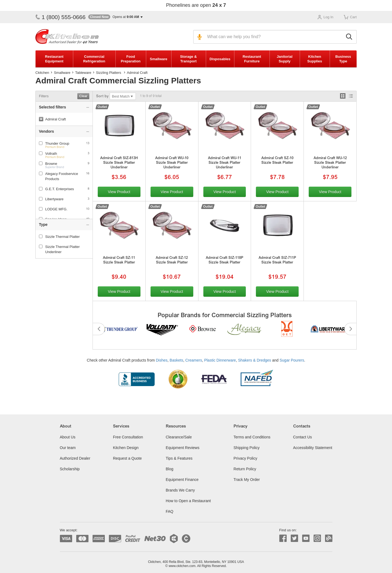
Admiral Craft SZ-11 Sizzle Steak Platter (119, 260)
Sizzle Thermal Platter (59, 237)
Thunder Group (57, 143)
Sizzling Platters (109, 73)
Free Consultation (128, 437)
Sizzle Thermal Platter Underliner (59, 249)
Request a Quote (127, 458)
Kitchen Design (126, 448)
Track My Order (247, 480)
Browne (51, 164)
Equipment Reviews (183, 448)
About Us (68, 437)
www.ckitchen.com (182, 566)
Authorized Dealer (75, 458)
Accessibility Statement (313, 448)
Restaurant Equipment (54, 59)
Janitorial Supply (284, 59)
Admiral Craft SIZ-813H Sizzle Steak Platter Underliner (119, 163)
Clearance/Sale (179, 437)
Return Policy (245, 469)
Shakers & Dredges (254, 360)
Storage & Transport (188, 59)
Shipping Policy (247, 448)
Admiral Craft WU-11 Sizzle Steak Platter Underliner (225, 163)
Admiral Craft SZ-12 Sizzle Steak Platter (172, 260)
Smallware (158, 59)
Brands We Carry (180, 490)
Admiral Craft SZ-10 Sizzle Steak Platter (277, 161)
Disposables (220, 59)
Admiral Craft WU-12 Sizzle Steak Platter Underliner (330, 163)
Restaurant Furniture (252, 59)
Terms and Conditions (252, 437)
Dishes (162, 360)
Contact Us (303, 437)
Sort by (102, 97)
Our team (68, 448)
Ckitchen (42, 73)
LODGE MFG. (56, 209)
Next (350, 329)
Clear (83, 96)
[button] (115, 17)
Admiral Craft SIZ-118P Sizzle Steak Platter (225, 260)
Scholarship (70, 469)
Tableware (83, 73)
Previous (99, 329)
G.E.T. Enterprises (59, 189)
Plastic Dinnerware (220, 360)
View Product (119, 192)
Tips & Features (179, 458)
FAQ (170, 511)
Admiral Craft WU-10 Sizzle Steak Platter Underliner (172, 163)
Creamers (194, 360)
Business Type (343, 59)
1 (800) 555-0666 (60, 17)
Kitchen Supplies (315, 59)
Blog (170, 469)
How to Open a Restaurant (188, 501)
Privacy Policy (245, 458)
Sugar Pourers (292, 360)
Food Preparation (131, 59)
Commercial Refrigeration (94, 59)
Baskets (176, 360)
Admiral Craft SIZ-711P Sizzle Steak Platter (277, 260)
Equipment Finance (182, 480)
